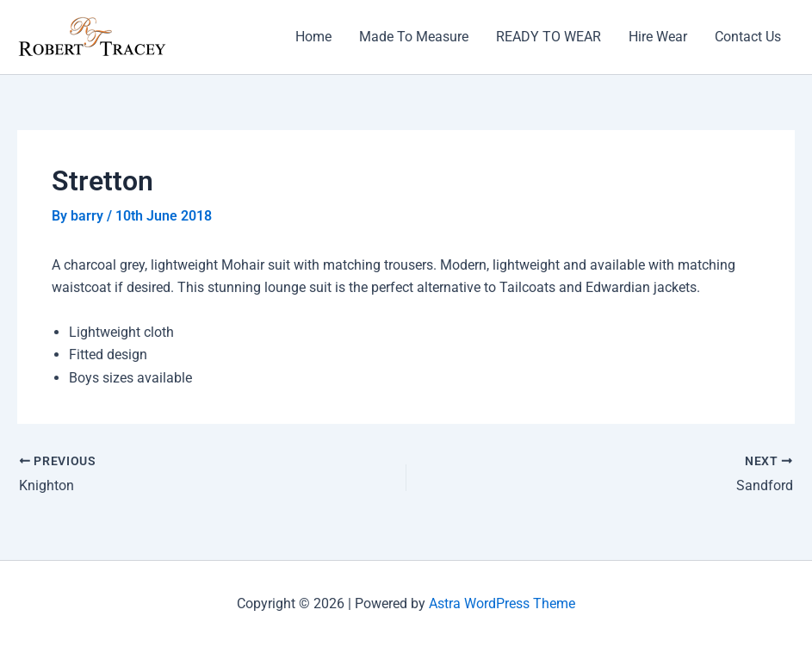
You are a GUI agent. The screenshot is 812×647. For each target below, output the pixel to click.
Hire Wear (658, 37)
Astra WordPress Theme (502, 603)
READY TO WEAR (549, 37)
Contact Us (748, 37)
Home (313, 37)
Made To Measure (414, 37)
